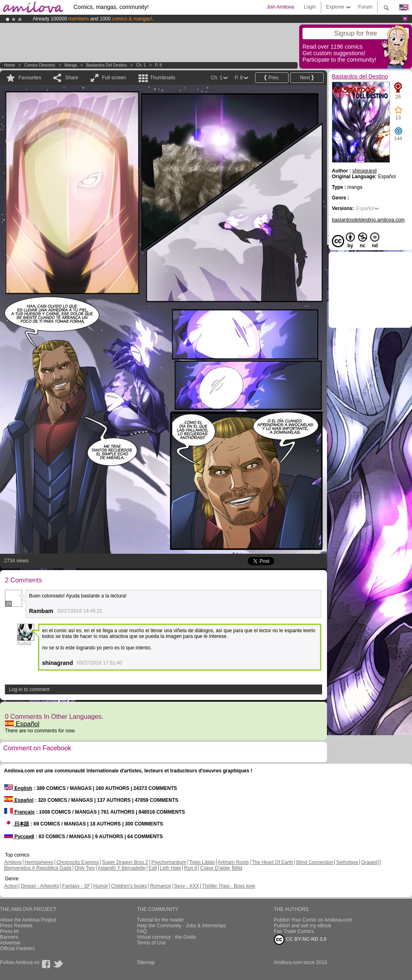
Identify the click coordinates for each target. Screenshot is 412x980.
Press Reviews (16, 926)
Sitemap (146, 962)
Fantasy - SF (76, 886)
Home (10, 65)
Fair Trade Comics (294, 931)
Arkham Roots (233, 862)
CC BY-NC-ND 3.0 (300, 940)
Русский (19, 837)
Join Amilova (280, 7)
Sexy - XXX (187, 886)
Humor (101, 886)
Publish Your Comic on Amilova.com (313, 920)
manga (71, 65)
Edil (153, 868)
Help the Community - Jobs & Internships (181, 926)
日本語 (17, 824)
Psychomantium (169, 862)
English (18, 788)
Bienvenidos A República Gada (38, 868)
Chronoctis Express (78, 862)
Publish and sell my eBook (303, 926)
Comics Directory (40, 65)
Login (310, 7)
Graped (369, 862)
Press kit (9, 931)
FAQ (142, 931)
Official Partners (17, 949)
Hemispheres (39, 862)
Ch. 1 (141, 65)
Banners (9, 937)
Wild (237, 868)
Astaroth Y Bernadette (122, 868)
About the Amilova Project (28, 920)
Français (19, 812)
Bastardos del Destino (107, 65)
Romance (160, 886)
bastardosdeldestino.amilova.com (368, 220)
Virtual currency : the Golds (167, 937)
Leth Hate (170, 868)
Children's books (129, 886)
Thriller (210, 886)
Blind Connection (315, 862)
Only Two (85, 868)
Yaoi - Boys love (237, 886)
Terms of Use (151, 943)
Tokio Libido (202, 862)
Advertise (10, 943)
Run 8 (190, 868)
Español (22, 724)
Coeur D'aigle (216, 868)
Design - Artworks (40, 886)
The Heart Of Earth (272, 862)
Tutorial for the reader (160, 920)
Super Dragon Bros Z (125, 862)
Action (11, 886)
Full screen (114, 78)
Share (72, 78)
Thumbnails (163, 78)
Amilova (13, 862)
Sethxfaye (347, 862)
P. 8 (158, 65)
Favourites (30, 78)
